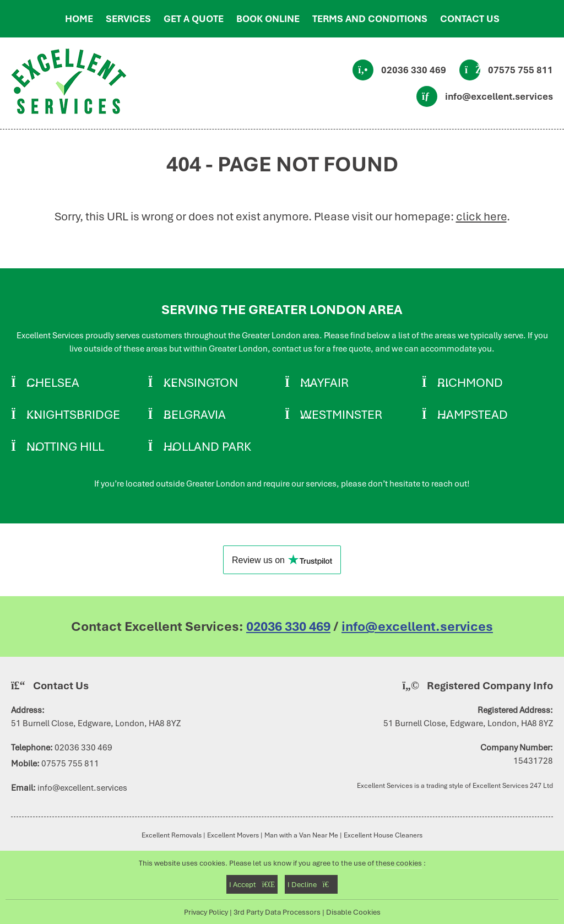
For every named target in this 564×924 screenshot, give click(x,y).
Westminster (341, 414)
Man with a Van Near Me (301, 835)
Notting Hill (65, 446)
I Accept (252, 884)
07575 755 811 (520, 70)
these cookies (399, 863)
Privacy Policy (206, 912)
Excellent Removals (172, 835)
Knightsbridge (73, 414)
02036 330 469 (414, 70)
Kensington (201, 382)
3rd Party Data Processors (277, 912)
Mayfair (324, 382)
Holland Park (207, 446)
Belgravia (195, 414)
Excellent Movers (233, 835)
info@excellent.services (499, 96)
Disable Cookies (353, 912)
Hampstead (473, 414)
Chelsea (53, 382)
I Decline (311, 884)
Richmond (470, 382)
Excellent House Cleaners (383, 835)
